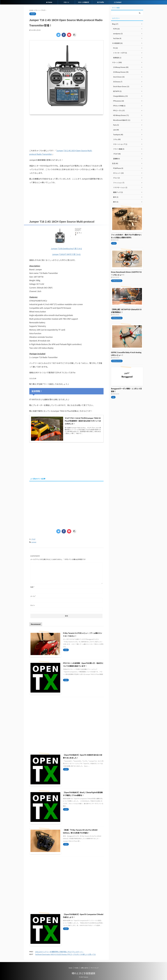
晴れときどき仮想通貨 (83, 973)
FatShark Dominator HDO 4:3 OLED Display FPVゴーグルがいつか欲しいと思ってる (65, 954)
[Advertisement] (66, 132)
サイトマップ (94, 968)
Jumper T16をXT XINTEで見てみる (66, 254)
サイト (33, 605)
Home (49, 2)
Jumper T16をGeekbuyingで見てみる (66, 248)
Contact (118, 2)
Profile (101, 2)
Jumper (34, 542)
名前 (32, 587)
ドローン (66, 2)
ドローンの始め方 (83, 2)
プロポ (33, 539)
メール (33, 596)
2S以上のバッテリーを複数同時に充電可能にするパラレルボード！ (59, 952)
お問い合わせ (85, 968)
